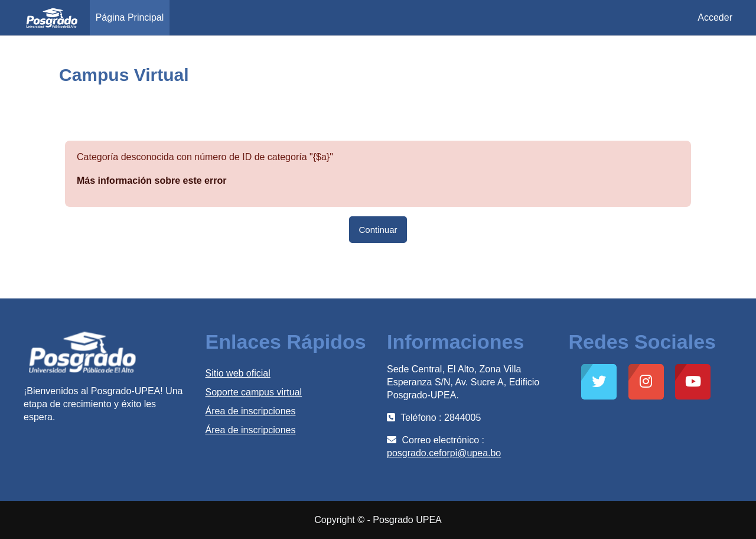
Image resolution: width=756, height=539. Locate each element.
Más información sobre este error (151, 181)
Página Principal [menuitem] (130, 17)
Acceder (715, 17)
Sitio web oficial (238, 373)
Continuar (378, 230)
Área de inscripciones (251, 411)
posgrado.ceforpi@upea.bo (444, 453)
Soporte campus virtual (254, 392)
